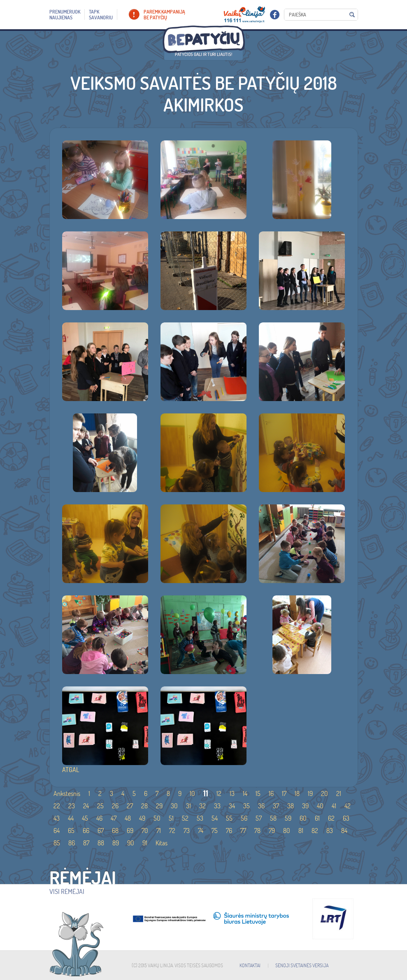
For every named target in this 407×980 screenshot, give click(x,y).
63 (346, 818)
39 (305, 806)
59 (288, 818)
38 (291, 806)
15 (258, 793)
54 (215, 818)
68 (115, 831)
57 (259, 818)
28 (144, 806)
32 (202, 806)
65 (71, 831)
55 (229, 818)
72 (172, 831)
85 (57, 843)
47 (114, 818)
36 (261, 806)
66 (86, 831)
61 (317, 818)
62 (331, 818)
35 (247, 806)
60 (303, 818)
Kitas (162, 843)
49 (142, 818)
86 (72, 843)
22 (57, 806)
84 (344, 831)
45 (85, 818)
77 (243, 831)
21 (339, 793)
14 (245, 793)
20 (324, 793)
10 (192, 793)
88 (101, 843)
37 (276, 806)
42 (348, 806)
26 (115, 806)
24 (86, 806)
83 (330, 831)
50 (157, 818)
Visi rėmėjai (67, 891)
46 (99, 818)
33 (217, 806)
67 (101, 831)
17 (284, 793)
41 (334, 806)
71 (159, 831)
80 (287, 831)
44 (71, 818)
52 (185, 818)
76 (229, 831)
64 (57, 831)
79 (272, 831)
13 (232, 793)
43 (57, 818)
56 (244, 818)
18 (297, 793)
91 (145, 843)
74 (201, 831)
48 (128, 818)
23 (72, 806)
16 (271, 793)
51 (171, 818)
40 (320, 806)
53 (200, 818)
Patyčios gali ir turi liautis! (203, 54)
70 (145, 831)
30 (174, 806)
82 (315, 831)
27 (130, 806)
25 (100, 806)
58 (273, 818)
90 (131, 843)
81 (301, 831)
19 (310, 793)
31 (188, 806)
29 (159, 806)
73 (187, 831)
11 (206, 793)
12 (219, 793)
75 (215, 831)
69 (130, 831)
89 (116, 843)
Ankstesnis (67, 793)
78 (257, 831)
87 (86, 843)
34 (232, 806)
